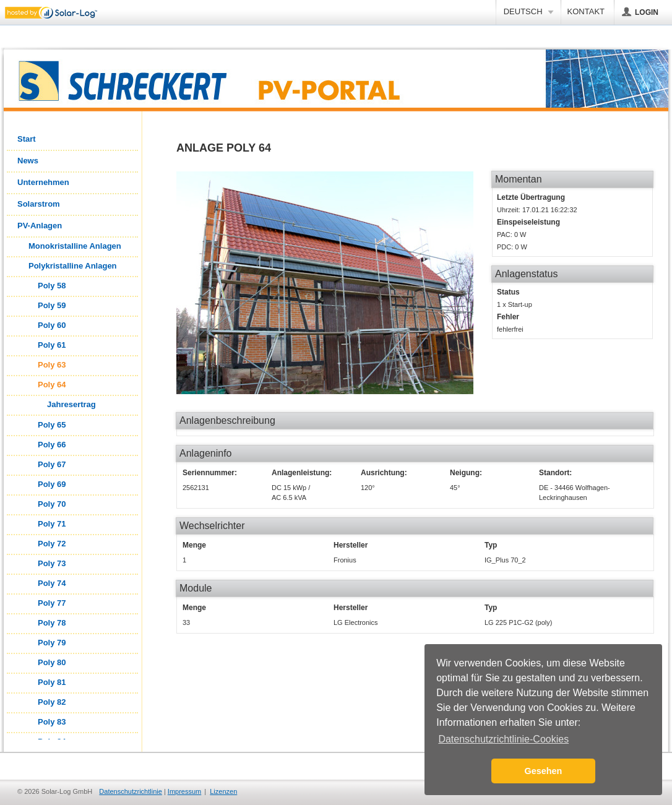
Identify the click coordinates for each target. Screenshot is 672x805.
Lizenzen (223, 791)
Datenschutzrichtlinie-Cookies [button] (503, 739)
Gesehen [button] (544, 771)
